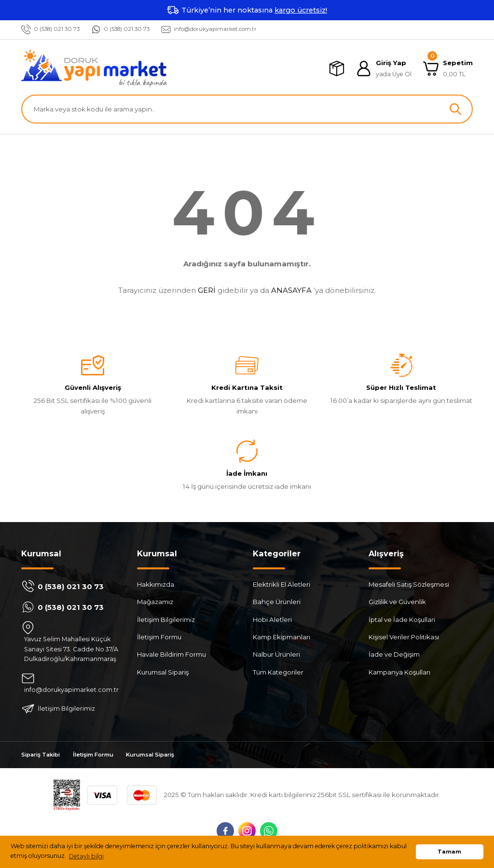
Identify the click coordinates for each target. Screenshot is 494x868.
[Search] (247, 109)
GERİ (207, 290)
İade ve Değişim (394, 655)
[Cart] (448, 69)
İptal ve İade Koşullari (402, 620)
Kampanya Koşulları (399, 672)
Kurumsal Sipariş (163, 672)
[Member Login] (384, 69)
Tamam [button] (449, 852)
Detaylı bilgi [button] (86, 856)
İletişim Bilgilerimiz (166, 620)
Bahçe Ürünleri (277, 602)
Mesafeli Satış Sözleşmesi (409, 585)
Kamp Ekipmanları (281, 637)
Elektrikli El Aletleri (281, 585)
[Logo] (94, 69)
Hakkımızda (156, 585)
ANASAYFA (291, 290)
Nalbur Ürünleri (276, 655)
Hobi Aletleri (272, 620)
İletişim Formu (159, 637)
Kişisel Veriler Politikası (404, 637)
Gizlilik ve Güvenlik (397, 602)
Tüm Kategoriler (278, 672)
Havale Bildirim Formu (172, 655)
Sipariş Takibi (43, 756)
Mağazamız (155, 602)
